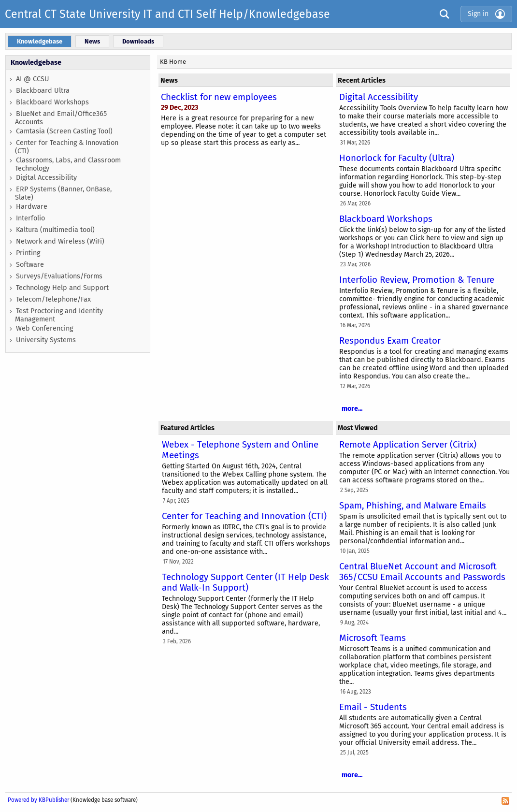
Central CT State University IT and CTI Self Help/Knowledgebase (167, 14)
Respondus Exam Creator (390, 341)
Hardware (32, 207)
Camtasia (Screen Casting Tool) (64, 131)
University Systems (46, 340)
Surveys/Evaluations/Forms (59, 276)
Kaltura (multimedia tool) (55, 230)
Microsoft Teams (373, 638)
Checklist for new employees (219, 97)
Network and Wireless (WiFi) (60, 241)
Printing (28, 253)
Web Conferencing (44, 328)
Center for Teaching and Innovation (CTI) (244, 516)
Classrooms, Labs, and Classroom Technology (68, 164)
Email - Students (373, 707)
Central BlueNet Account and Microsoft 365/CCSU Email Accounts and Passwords (422, 572)
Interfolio (30, 218)
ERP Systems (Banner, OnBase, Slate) (63, 193)
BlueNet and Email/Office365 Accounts (61, 118)
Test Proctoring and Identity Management (59, 315)
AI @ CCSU (33, 79)
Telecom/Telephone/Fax (53, 299)
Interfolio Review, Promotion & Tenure (417, 280)
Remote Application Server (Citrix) (408, 445)
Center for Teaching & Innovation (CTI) (67, 147)
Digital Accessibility (46, 178)
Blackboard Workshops (52, 102)
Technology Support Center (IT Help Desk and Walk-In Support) (245, 582)
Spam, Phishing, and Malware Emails (413, 506)
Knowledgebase (36, 63)
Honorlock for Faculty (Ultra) (397, 158)
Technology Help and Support (62, 288)
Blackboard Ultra (43, 91)
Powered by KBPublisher (38, 800)
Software (30, 265)
